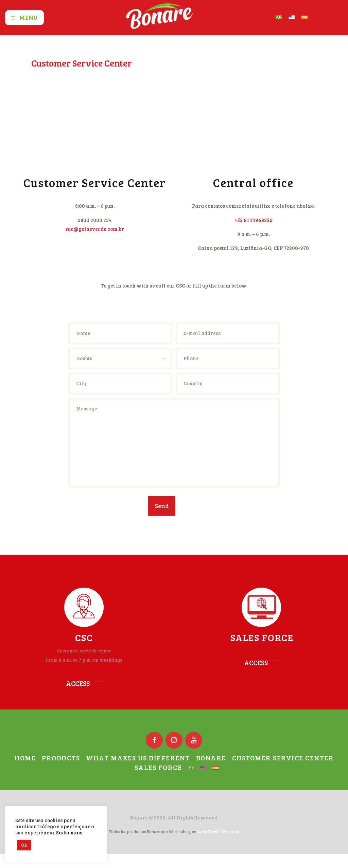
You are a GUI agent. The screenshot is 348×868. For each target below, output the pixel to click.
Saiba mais (69, 832)
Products (61, 758)
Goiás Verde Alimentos (218, 831)
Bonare (211, 758)
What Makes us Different (138, 758)
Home (38, 75)
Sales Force (158, 767)
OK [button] (24, 845)
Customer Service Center (283, 758)
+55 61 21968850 (254, 220)
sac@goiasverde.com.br (95, 229)
